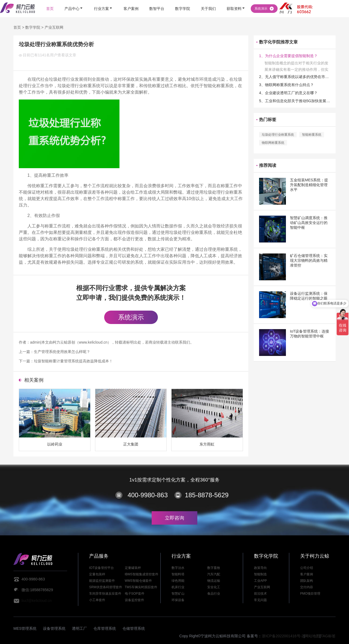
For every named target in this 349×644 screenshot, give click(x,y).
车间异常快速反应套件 (105, 594)
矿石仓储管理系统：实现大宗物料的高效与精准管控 (309, 260)
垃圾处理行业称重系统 (278, 135)
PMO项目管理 (310, 594)
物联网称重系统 (273, 143)
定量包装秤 (97, 574)
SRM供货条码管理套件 (106, 587)
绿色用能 (178, 581)
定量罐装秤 (133, 568)
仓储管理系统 (134, 628)
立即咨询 (174, 518)
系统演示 (131, 317)
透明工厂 (79, 628)
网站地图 (312, 636)
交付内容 (307, 587)
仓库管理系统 (105, 628)
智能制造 (260, 574)
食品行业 (214, 594)
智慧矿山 (178, 594)
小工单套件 (97, 600)
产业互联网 (54, 27)
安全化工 (214, 587)
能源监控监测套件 (102, 581)
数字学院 (33, 27)
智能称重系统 (312, 135)
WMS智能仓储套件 (138, 581)
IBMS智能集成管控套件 (142, 574)
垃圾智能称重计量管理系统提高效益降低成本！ (73, 361)
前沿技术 (260, 594)
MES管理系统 (25, 628)
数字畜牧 (214, 568)
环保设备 (178, 600)
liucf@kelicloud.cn (37, 601)
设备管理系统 (54, 628)
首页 (17, 27)
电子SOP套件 (135, 594)
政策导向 (260, 568)
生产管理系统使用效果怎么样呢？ (62, 352)
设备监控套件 (134, 600)
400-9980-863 (148, 495)
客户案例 (307, 574)
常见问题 (260, 600)
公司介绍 (307, 568)
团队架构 (307, 581)
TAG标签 (328, 636)
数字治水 (178, 568)
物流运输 (214, 581)
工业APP (260, 581)
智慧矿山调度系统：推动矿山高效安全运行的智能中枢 (309, 223)
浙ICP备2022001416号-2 (283, 636)
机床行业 (178, 587)
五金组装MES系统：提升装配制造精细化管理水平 (309, 185)
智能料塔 (178, 574)
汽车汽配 (214, 574)
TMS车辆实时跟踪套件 (141, 587)
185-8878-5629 (207, 495)
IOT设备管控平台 (101, 568)
